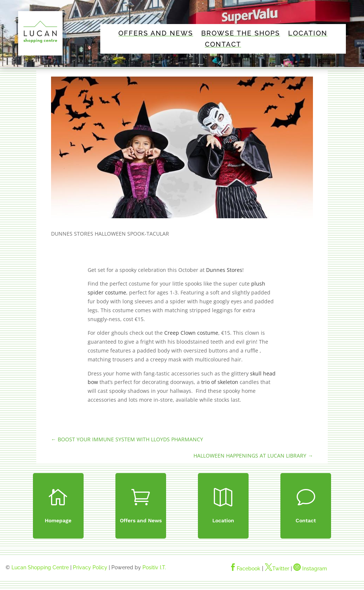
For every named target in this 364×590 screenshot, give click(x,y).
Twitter (277, 569)
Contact (223, 45)
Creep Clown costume (191, 333)
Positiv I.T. (154, 567)
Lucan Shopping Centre (40, 567)
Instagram (310, 569)
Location (308, 34)
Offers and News (156, 34)
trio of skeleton (220, 382)
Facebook (245, 569)
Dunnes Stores (224, 270)
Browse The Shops (241, 34)
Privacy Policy (90, 567)
